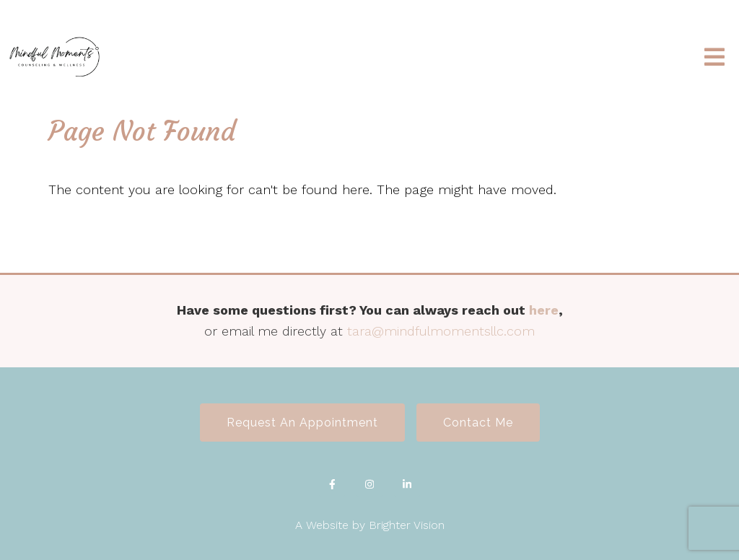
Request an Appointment (302, 423)
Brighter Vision (407, 525)
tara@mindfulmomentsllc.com (441, 331)
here (544, 310)
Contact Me (478, 423)
